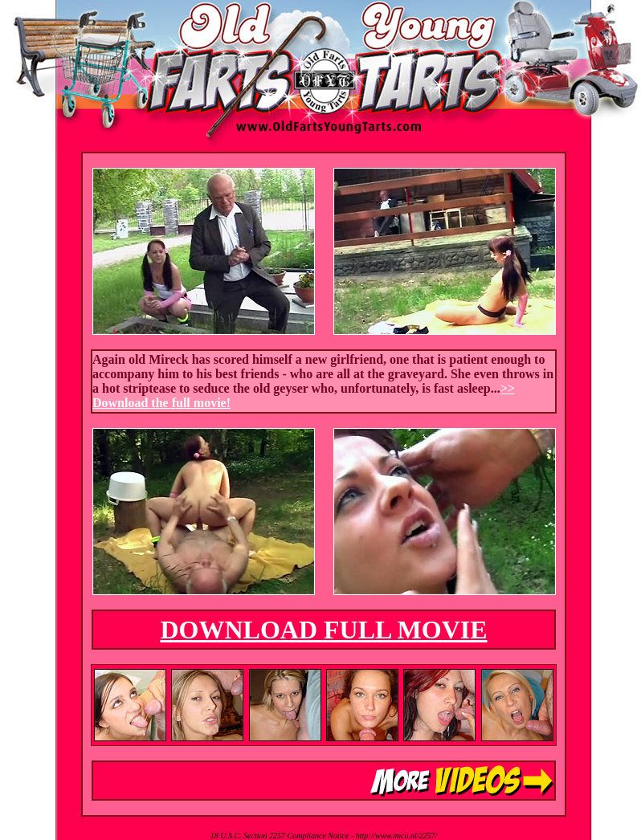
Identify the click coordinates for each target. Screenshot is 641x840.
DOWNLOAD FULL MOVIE (323, 630)
